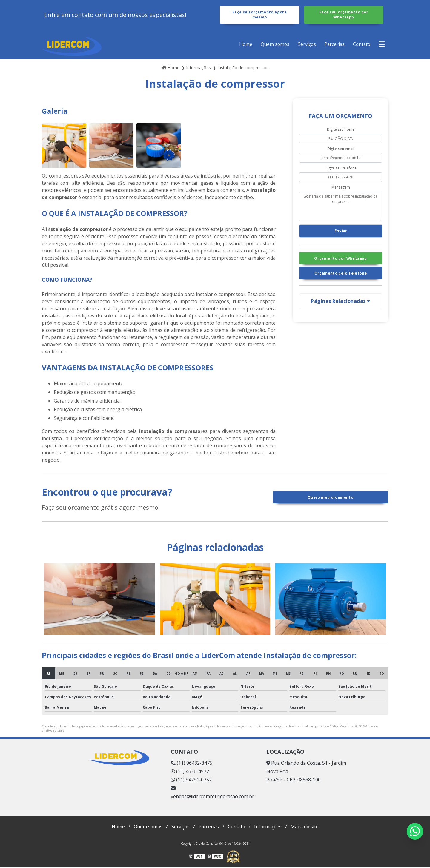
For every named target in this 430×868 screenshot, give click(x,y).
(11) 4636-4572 (190, 772)
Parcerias (333, 45)
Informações (269, 827)
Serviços (305, 45)
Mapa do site (307, 827)
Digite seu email (341, 150)
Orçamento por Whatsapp (340, 260)
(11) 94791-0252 (191, 781)
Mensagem (341, 188)
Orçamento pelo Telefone (341, 275)
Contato (361, 45)
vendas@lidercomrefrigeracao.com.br (212, 794)
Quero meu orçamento (330, 498)
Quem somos (272, 45)
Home (243, 45)
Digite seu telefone (341, 169)
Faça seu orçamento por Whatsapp (344, 15)
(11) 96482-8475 (192, 764)
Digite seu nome (341, 130)
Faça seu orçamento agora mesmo (259, 15)
